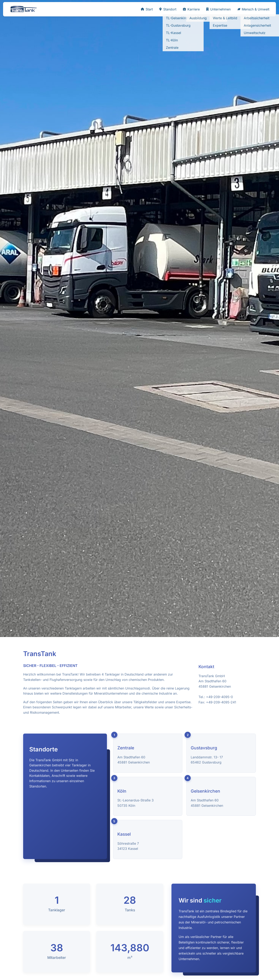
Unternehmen (218, 9)
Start (147, 9)
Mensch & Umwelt (253, 9)
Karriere (191, 9)
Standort (168, 9)
